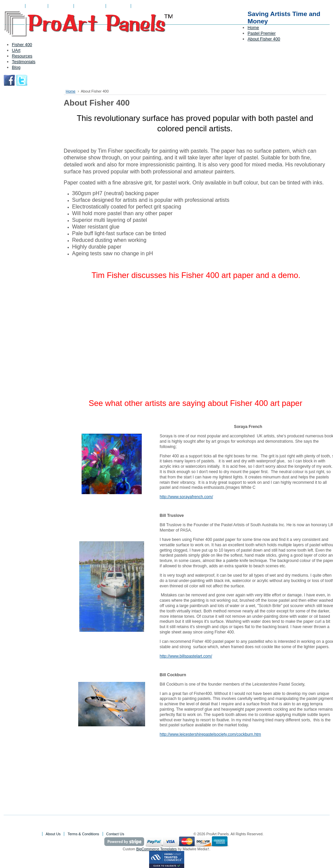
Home (71, 91)
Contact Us (118, 6)
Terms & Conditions (83, 834)
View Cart (37, 6)
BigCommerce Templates (156, 849)
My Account (61, 6)
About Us (15, 6)
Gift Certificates (90, 6)
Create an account (166, 6)
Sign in (140, 6)
